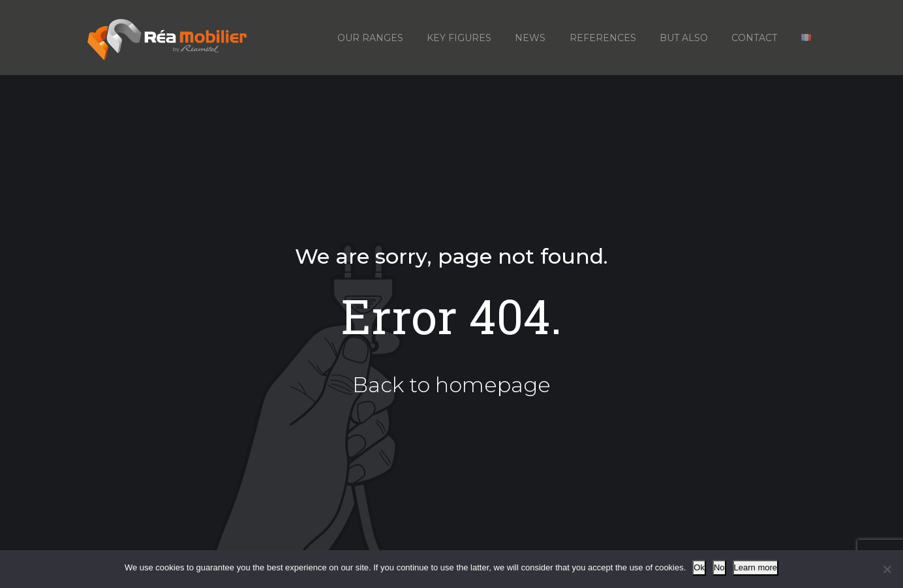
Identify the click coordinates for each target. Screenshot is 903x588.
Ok (699, 567)
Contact (754, 38)
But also (684, 38)
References (603, 38)
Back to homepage (451, 385)
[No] (887, 569)
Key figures (459, 38)
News (530, 38)
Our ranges (370, 38)
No (719, 567)
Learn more (756, 567)
